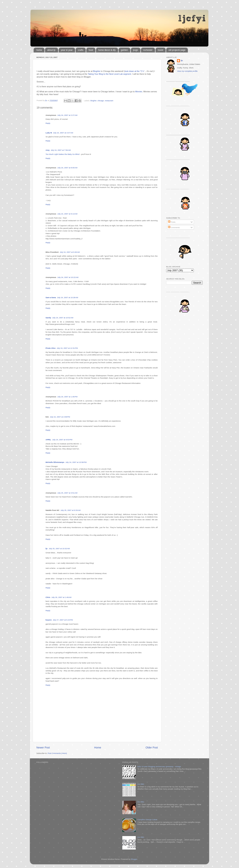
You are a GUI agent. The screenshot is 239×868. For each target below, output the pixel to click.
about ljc (51, 50)
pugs (136, 50)
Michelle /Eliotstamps (55, 462)
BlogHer (97, 71)
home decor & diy (107, 50)
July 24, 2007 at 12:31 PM (67, 348)
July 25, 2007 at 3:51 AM (67, 493)
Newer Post (43, 748)
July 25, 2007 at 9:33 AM (70, 510)
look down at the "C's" (135, 71)
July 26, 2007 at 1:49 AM (61, 597)
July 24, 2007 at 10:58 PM (76, 462)
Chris (48, 597)
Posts (172, 222)
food (91, 50)
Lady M (49, 133)
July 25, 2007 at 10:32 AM (59, 549)
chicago (101, 100)
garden (124, 50)
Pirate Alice (51, 348)
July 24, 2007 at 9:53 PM (62, 440)
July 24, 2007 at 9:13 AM (67, 214)
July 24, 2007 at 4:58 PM (60, 417)
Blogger (134, 859)
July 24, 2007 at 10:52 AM (63, 318)
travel (160, 50)
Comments (174, 227)
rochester (148, 50)
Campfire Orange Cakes (147, 820)
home (39, 50)
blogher (93, 100)
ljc (47, 549)
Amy (48, 150)
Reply (48, 123)
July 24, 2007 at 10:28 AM (67, 297)
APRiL (48, 440)
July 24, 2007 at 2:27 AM (67, 115)
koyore (49, 620)
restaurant (109, 100)
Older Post (152, 748)
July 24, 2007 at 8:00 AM (67, 168)
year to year (67, 50)
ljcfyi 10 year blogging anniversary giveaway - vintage (159, 766)
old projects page (177, 50)
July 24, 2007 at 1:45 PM (67, 397)
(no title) (141, 784)
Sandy (48, 318)
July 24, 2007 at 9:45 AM (70, 252)
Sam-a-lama (51, 297)
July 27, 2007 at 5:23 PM (63, 620)
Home (98, 748)
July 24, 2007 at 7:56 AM (61, 150)
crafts (81, 50)
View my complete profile (187, 71)
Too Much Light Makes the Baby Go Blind (62, 154)
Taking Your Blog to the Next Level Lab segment (109, 74)
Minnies (139, 92)
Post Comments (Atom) (57, 753)
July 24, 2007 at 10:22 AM (68, 277)
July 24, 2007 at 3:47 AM (63, 133)
